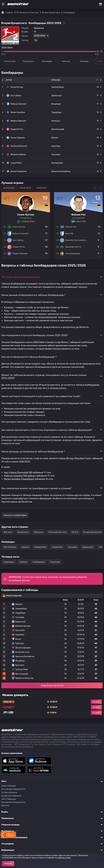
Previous (95, 188)
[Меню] (3, 4)
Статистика (10, 61)
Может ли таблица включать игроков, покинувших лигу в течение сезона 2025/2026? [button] (44, 376)
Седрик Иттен (15, 129)
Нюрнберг (56, 146)
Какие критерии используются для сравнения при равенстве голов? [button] (41, 396)
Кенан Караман (16, 138)
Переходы (55, 562)
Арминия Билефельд (61, 171)
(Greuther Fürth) (82, 458)
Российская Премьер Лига (14, 802)
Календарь (47, 61)
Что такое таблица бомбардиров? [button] (21, 277)
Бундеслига (23, 532)
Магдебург (56, 104)
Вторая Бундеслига (93, 532)
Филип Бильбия (16, 112)
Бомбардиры (39, 562)
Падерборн (56, 112)
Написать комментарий (15, 515)
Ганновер (56, 155)
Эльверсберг (57, 163)
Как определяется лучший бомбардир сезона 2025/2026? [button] (35, 335)
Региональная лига (57, 532)
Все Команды (10, 547)
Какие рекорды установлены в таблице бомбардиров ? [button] (33, 451)
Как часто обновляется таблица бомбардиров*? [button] (29, 357)
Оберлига (39, 532)
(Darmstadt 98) (24, 473)
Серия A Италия (9, 786)
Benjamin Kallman (16, 154)
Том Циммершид (73, 254)
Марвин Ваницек (16, 121)
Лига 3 (75, 532)
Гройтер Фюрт (58, 87)
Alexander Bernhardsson (76, 240)
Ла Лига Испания (9, 793)
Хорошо (8, 863)
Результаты (28, 61)
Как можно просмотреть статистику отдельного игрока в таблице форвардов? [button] (47, 430)
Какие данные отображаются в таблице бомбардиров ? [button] (33, 295)
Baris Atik (69, 234)
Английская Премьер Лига (13, 789)
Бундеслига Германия (11, 796)
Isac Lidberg (14, 95)
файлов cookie (64, 858)
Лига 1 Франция (9, 799)
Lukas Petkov (14, 163)
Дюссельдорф (58, 129)
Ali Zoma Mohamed (17, 146)
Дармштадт (57, 96)
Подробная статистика (52, 685)
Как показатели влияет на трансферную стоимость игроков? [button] (36, 488)
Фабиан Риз (71, 227)
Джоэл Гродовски (17, 171)
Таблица (66, 61)
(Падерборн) (27, 479)
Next (100, 188)
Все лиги (8, 532)
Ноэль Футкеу (15, 87)
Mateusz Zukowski (16, 104)
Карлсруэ (56, 121)
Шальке (55, 138)
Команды (84, 61)
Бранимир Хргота (73, 247)
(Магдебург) (29, 476)
